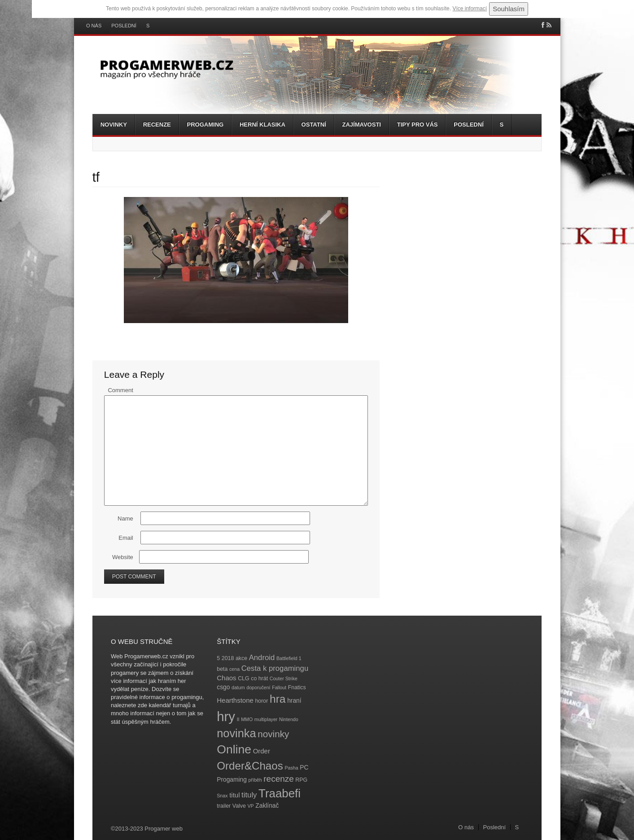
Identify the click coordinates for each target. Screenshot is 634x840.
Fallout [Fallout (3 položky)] (279, 687)
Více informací (470, 9)
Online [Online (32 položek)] (234, 749)
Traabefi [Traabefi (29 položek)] (280, 793)
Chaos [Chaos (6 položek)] (226, 678)
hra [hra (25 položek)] (278, 699)
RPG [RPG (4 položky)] (301, 780)
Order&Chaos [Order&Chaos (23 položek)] (250, 766)
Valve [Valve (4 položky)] (239, 806)
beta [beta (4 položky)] (222, 669)
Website (123, 557)
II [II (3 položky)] (238, 719)
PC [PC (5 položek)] (304, 768)
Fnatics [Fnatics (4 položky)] (297, 687)
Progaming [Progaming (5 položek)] (232, 780)
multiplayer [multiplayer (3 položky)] (266, 719)
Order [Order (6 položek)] (262, 751)
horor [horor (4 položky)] (261, 701)
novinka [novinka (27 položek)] (236, 733)
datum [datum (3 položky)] (238, 687)
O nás (94, 26)
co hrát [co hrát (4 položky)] (259, 678)
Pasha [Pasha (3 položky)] (291, 768)
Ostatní (314, 125)
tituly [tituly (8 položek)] (249, 795)
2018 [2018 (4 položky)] (228, 658)
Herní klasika (262, 125)
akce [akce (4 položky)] (241, 658)
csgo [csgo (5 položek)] (223, 687)
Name (125, 518)
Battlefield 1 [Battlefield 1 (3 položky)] (289, 658)
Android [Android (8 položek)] (262, 658)
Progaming (206, 125)
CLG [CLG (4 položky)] (243, 678)
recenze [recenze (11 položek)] (278, 779)
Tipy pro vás (418, 125)
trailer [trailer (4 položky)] (224, 806)
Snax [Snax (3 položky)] (222, 796)
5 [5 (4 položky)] (218, 658)
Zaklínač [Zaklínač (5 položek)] (267, 806)
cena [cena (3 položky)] (234, 669)
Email (126, 538)
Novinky (114, 125)
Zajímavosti (362, 125)
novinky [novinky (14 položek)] (273, 734)
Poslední (124, 26)
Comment (120, 390)
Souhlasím (509, 9)
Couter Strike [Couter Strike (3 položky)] (284, 678)
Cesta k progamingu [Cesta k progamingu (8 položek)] (275, 668)
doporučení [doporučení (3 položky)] (258, 687)
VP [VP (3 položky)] (251, 806)
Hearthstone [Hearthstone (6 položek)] (235, 700)
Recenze (157, 125)
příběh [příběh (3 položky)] (255, 780)
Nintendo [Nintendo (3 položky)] (289, 719)
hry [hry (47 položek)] (226, 716)
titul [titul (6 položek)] (234, 795)
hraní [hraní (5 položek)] (294, 701)
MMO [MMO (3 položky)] (247, 719)
